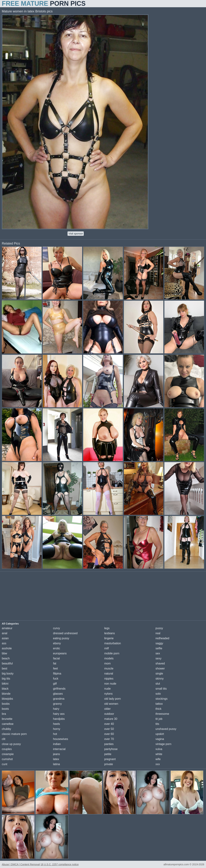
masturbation (113, 643)
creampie (8, 754)
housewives (61, 739)
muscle (109, 668)
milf (107, 648)
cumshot (7, 759)
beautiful (7, 663)
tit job (159, 719)
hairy (56, 709)
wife (158, 759)
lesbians (110, 633)
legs (107, 628)
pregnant (110, 759)
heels (57, 724)
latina (57, 764)
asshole (7, 648)
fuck (56, 679)
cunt (5, 764)
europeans (60, 653)
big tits (6, 679)
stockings (162, 699)
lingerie (109, 638)
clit (4, 739)
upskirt (160, 734)
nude (108, 689)
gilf (55, 684)
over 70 (109, 739)
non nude (110, 684)
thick (159, 709)
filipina (57, 674)
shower (160, 668)
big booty (8, 674)
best (5, 668)
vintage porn (164, 744)
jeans (57, 754)
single (159, 674)
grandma (59, 699)
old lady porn (113, 699)
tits (157, 724)
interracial (59, 749)
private (109, 764)
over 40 (109, 724)
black (5, 689)
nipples (109, 679)
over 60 (109, 734)
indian (57, 744)
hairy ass (59, 714)
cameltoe (8, 724)
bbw (4, 653)
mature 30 (111, 719)
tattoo (159, 704)
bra (4, 714)
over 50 (109, 729)
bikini (5, 684)
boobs (6, 704)
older (108, 709)
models (109, 658)
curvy (57, 628)
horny (57, 729)
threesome (162, 714)
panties (109, 744)
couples (7, 749)
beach (6, 658)
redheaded (163, 638)
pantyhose (111, 749)
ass (4, 643)
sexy (159, 658)
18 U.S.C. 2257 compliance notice (60, 864)
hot (55, 734)
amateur (7, 628)
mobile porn (112, 653)
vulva (159, 749)
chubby (6, 729)
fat (55, 663)
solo (158, 694)
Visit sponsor (76, 234)
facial (56, 658)
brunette (7, 719)
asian (5, 638)
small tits (161, 689)
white (159, 754)
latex (56, 759)
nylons (108, 694)
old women (111, 704)
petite (108, 754)
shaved (160, 663)
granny (58, 704)
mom (108, 663)
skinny (160, 679)
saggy (159, 643)
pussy (159, 628)
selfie (159, 648)
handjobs (59, 719)
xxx (158, 764)
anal (5, 633)
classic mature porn (14, 734)
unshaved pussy (166, 729)
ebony (57, 643)
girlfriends (59, 689)
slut (158, 684)
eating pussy (61, 638)
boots (5, 709)
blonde (6, 694)
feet (56, 668)
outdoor (109, 714)
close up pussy (11, 744)
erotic (57, 648)
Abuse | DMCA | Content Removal (21, 864)
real (158, 633)
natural (109, 674)
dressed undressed (65, 633)
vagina (160, 739)
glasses (58, 694)
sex (158, 653)
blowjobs (7, 699)
